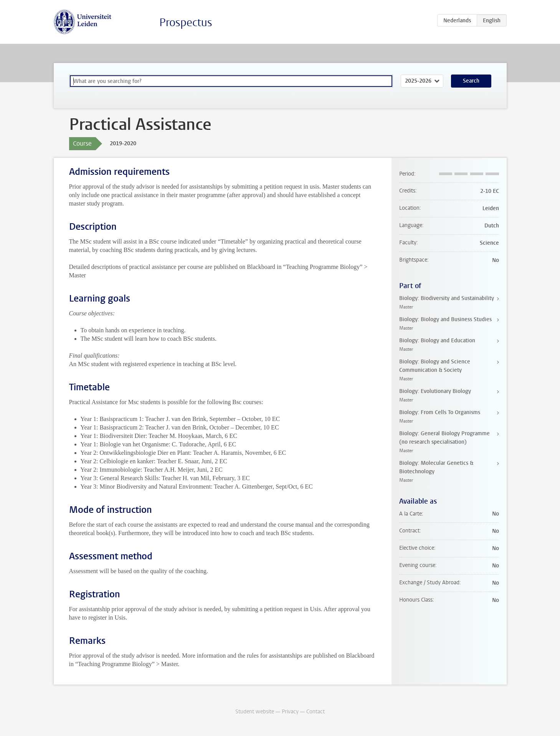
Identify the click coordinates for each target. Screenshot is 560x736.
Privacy (290, 712)
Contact (316, 712)
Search (471, 81)
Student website (255, 712)
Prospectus (186, 22)
